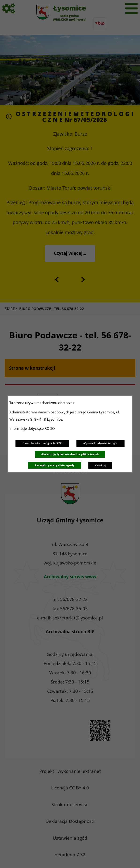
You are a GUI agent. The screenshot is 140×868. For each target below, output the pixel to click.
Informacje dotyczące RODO (33, 428)
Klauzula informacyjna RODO (42, 443)
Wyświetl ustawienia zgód (101, 443)
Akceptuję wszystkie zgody (54, 465)
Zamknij (100, 465)
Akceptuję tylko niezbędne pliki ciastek (70, 454)
